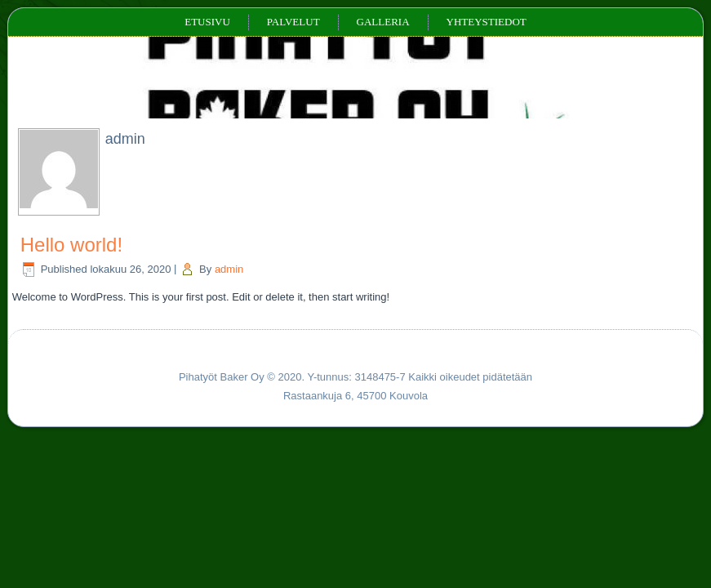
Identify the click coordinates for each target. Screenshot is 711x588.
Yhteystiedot (487, 22)
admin (229, 269)
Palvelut (293, 22)
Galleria (383, 22)
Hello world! (71, 245)
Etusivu (207, 22)
